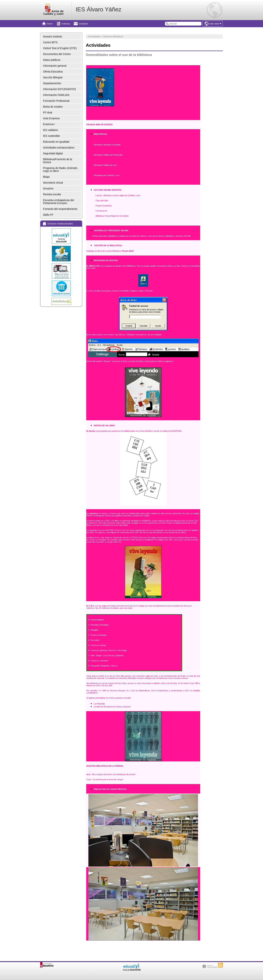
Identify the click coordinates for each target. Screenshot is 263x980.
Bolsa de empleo (53, 107)
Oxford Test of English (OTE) (60, 48)
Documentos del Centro (57, 54)
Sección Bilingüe (53, 77)
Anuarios (48, 188)
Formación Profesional (56, 101)
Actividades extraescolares (59, 148)
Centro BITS (50, 42)
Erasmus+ (49, 124)
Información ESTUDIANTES (60, 89)
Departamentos (52, 83)
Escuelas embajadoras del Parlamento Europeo (59, 202)
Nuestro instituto (53, 37)
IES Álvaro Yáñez (98, 9)
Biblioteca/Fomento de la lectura (58, 161)
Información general (55, 66)
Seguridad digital (53, 153)
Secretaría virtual (53, 183)
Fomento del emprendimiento (60, 209)
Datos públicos (52, 60)
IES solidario (50, 130)
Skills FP (48, 215)
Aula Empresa (51, 118)
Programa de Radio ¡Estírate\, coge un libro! (61, 169)
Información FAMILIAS (56, 95)
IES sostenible (52, 136)
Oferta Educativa (53, 72)
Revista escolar (52, 194)
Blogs (46, 177)
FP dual (48, 113)
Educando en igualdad (56, 142)
